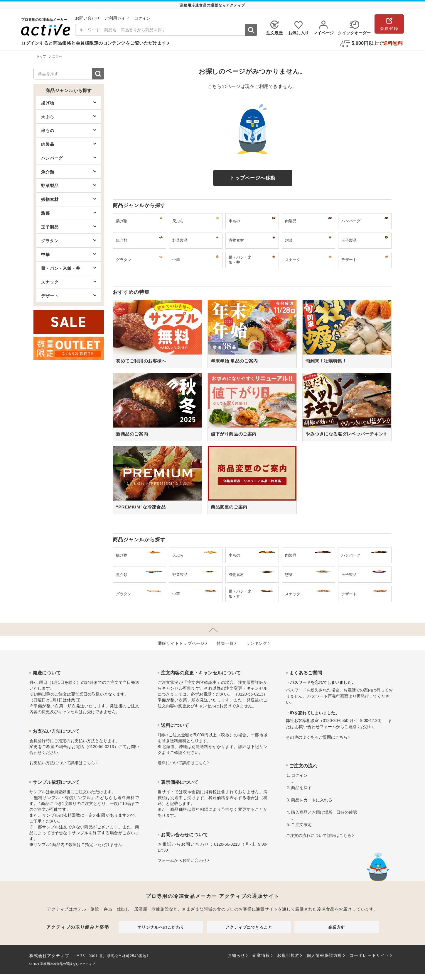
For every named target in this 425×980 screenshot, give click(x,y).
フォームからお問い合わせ (182, 860)
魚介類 (69, 172)
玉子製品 (69, 227)
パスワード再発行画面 (328, 696)
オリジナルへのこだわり (161, 927)
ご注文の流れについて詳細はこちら (319, 835)
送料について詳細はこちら (182, 763)
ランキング (257, 643)
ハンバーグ (69, 158)
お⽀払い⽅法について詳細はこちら (62, 763)
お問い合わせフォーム (316, 727)
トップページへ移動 (253, 178)
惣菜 (69, 213)
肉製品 (69, 144)
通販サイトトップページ (181, 643)
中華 (69, 254)
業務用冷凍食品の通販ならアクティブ (68, 964)
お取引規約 (288, 955)
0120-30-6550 (336, 720)
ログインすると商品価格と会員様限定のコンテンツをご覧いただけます (94, 43)
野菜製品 (69, 185)
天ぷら (69, 116)
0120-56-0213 (101, 747)
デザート (69, 296)
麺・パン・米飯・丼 (69, 268)
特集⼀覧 (225, 643)
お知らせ (236, 955)
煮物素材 (69, 199)
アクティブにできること (249, 927)
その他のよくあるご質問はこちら (317, 737)
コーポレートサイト (370, 955)
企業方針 (337, 927)
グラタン (69, 240)
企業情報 (261, 955)
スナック (69, 282)
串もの (69, 130)
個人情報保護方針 (325, 955)
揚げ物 (69, 103)
